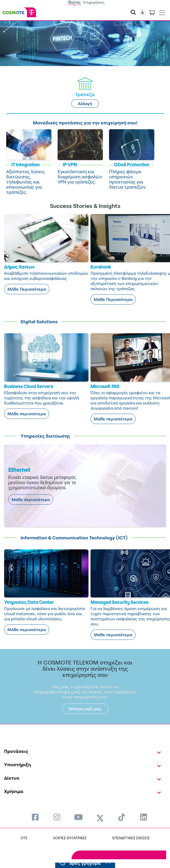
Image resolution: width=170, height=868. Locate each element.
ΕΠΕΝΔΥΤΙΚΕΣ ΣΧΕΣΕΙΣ (131, 838)
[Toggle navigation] (162, 12)
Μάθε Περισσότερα (27, 289)
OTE (24, 838)
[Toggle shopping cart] (152, 12)
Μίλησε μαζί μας (85, 709)
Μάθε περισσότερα (27, 414)
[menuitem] (35, 817)
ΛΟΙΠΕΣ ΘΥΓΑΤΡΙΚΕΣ (70, 838)
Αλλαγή (85, 104)
